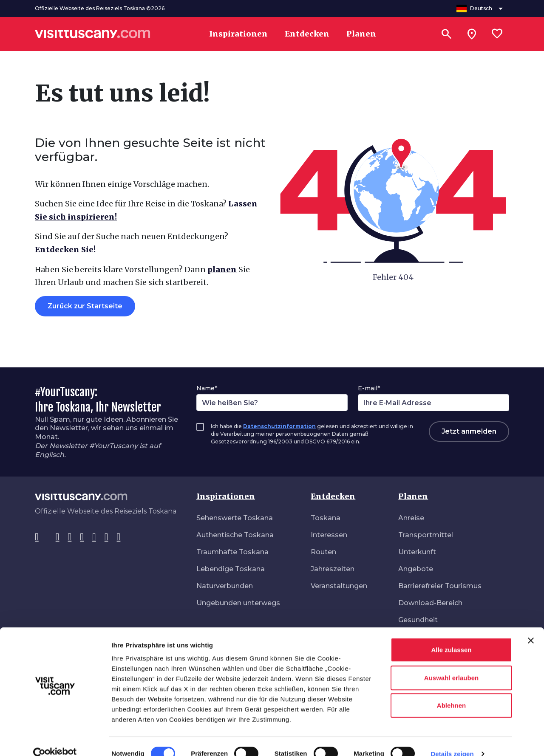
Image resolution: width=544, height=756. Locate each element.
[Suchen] (446, 34)
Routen (323, 552)
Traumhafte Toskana (232, 552)
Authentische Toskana (235, 535)
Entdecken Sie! (65, 250)
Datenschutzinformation (279, 426)
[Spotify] (119, 537)
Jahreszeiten (333, 569)
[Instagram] (58, 537)
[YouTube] (94, 537)
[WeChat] (106, 537)
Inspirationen (226, 496)
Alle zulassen (451, 635)
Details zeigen (452, 739)
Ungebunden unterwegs (238, 603)
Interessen (329, 535)
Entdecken (333, 496)
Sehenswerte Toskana (235, 518)
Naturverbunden (225, 586)
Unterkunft (417, 552)
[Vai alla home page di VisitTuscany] (93, 34)
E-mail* (369, 388)
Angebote (416, 569)
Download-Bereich (430, 603)
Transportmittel (426, 535)
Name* (207, 388)
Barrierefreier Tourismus (440, 586)
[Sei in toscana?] (472, 34)
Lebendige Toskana (231, 569)
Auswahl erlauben (451, 663)
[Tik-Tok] (70, 537)
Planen (413, 496)
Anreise (411, 518)
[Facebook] (37, 537)
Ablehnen (451, 691)
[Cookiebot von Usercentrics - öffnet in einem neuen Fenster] (55, 739)
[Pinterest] (82, 537)
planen (222, 269)
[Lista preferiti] (497, 34)
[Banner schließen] (531, 626)
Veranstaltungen (339, 586)
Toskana (326, 518)
